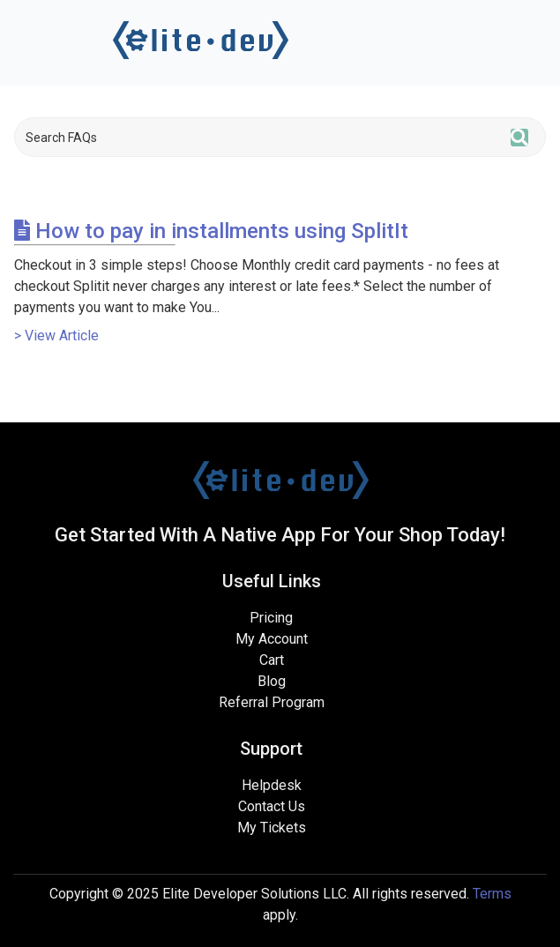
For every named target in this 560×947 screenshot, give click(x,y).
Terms (492, 894)
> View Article (56, 336)
